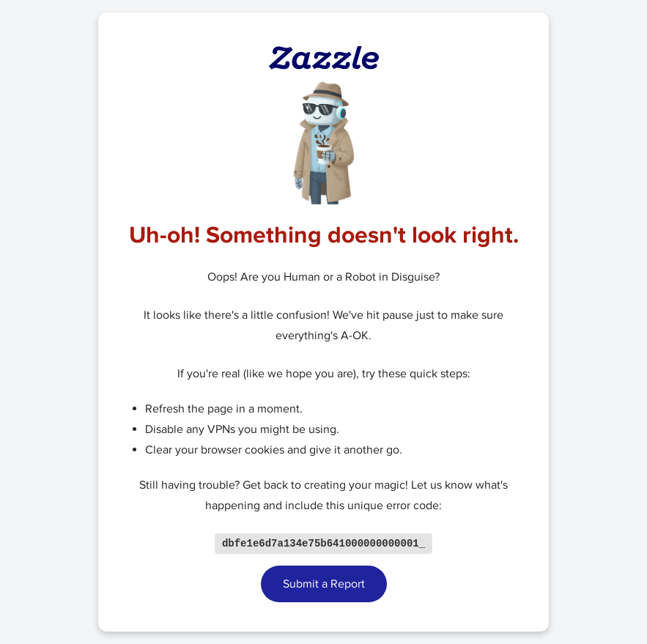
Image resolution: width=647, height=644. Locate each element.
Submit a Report (324, 585)
